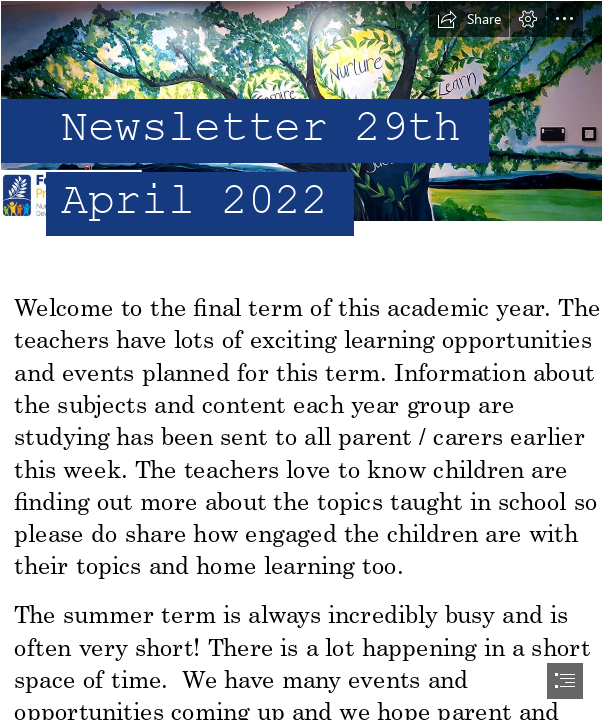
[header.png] (301, 138)
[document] (301, 360)
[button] (469, 19)
